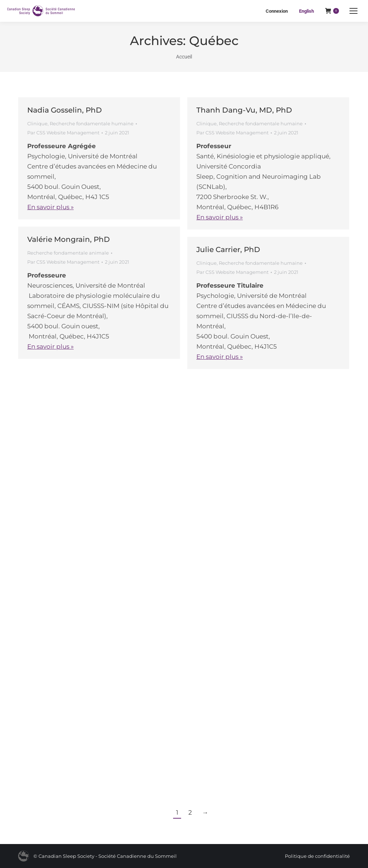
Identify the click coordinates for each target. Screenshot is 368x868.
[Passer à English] (306, 11)
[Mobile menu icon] (353, 11)
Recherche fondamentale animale (68, 253)
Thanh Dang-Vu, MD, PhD (244, 110)
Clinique (37, 123)
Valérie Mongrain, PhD (69, 239)
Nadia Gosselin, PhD (65, 110)
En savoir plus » (50, 207)
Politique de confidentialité (317, 856)
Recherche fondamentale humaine (92, 123)
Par (63, 133)
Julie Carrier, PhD (228, 250)
